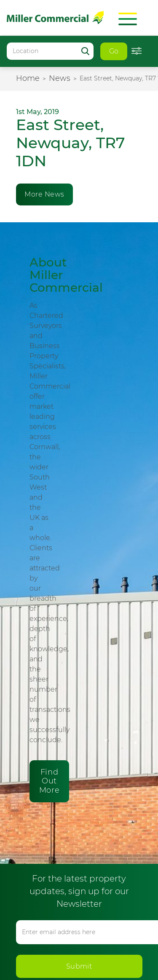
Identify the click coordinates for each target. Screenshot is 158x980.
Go (114, 51)
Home (28, 78)
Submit (79, 966)
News (60, 78)
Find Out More (49, 781)
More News (44, 194)
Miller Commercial (55, 17)
